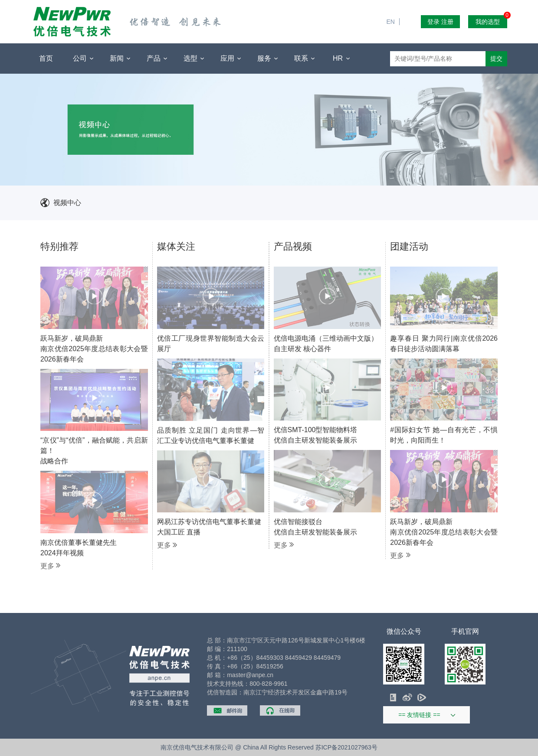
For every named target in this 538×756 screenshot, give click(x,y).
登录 (433, 22)
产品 (157, 59)
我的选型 (491, 20)
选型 (194, 59)
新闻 (120, 59)
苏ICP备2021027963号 (346, 747)
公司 (83, 59)
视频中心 (67, 203)
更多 (50, 566)
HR (341, 59)
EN (394, 4)
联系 (304, 59)
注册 (447, 22)
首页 (46, 58)
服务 (267, 59)
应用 (231, 59)
